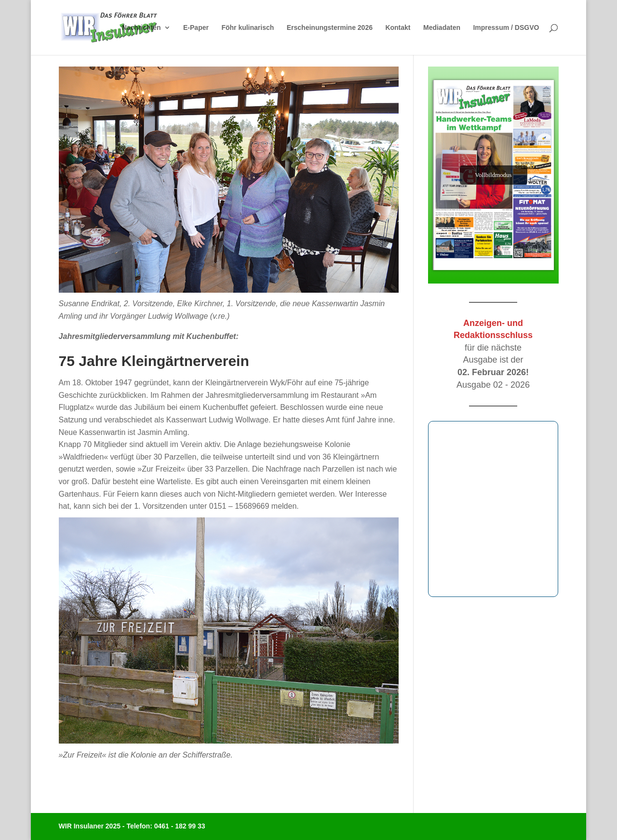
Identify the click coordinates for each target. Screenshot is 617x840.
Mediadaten (442, 28)
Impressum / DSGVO (506, 28)
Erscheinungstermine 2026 (330, 28)
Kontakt (398, 28)
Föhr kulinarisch (248, 28)
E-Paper (196, 28)
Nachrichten (141, 28)
